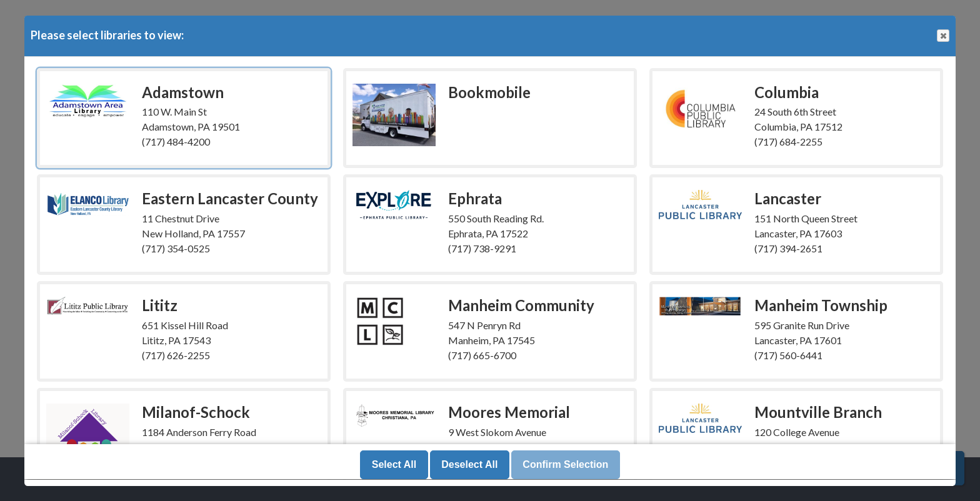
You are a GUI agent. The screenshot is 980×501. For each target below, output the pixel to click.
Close (942, 36)
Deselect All (469, 465)
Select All (394, 465)
